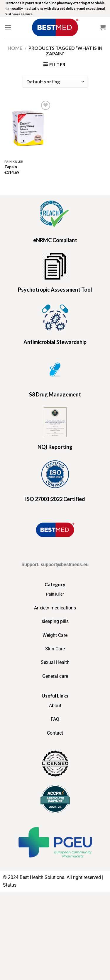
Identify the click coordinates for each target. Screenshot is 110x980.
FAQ (55, 719)
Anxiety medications (55, 608)
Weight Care (55, 635)
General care (55, 676)
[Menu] (8, 27)
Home (15, 48)
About (55, 706)
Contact (55, 733)
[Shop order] (55, 82)
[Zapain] (28, 128)
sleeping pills (55, 621)
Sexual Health (55, 662)
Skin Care (55, 649)
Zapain (11, 167)
